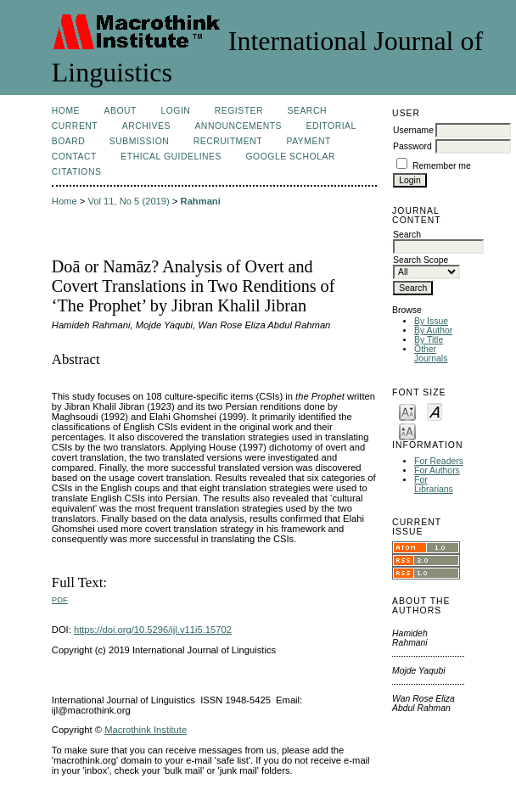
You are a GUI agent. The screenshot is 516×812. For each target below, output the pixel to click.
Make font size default (435, 411)
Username (413, 130)
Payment (309, 141)
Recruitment (228, 141)
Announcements (238, 126)
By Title (429, 340)
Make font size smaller (407, 411)
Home (66, 111)
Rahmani (201, 201)
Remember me (442, 166)
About (121, 111)
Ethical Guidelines (171, 157)
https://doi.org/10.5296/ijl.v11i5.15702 (153, 630)
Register (239, 111)
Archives (146, 126)
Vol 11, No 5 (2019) (128, 201)
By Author (433, 330)
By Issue (431, 321)
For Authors (437, 470)
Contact (74, 157)
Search (307, 111)
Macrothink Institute (146, 730)
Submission (139, 141)
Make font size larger (407, 431)
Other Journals (431, 354)
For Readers (439, 461)
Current (75, 126)
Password (412, 146)
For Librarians (434, 484)
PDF (60, 599)
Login (175, 111)
